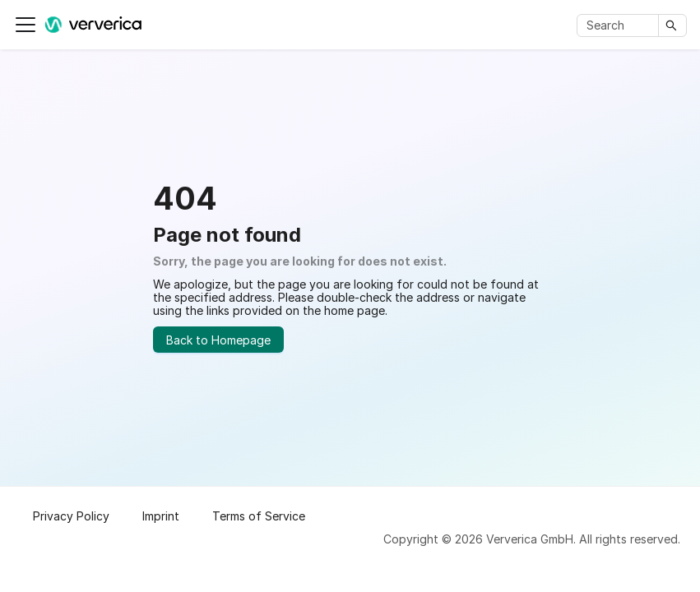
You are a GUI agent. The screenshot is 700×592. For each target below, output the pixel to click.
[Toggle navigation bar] (25, 25)
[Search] (621, 25)
